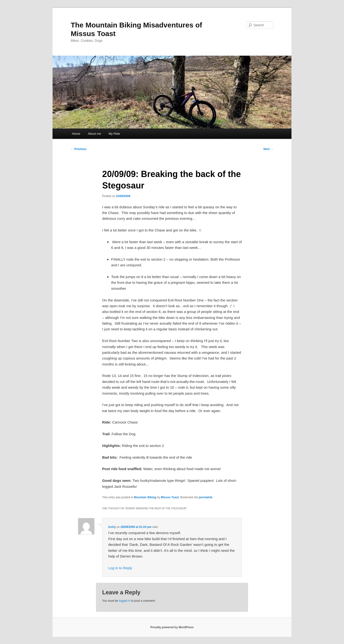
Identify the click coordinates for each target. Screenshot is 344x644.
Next (268, 149)
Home (76, 134)
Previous (79, 149)
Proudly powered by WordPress (172, 627)
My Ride (114, 134)
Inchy (112, 527)
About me (94, 134)
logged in (125, 601)
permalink (206, 497)
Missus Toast (170, 497)
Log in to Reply (120, 568)
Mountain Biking (145, 497)
